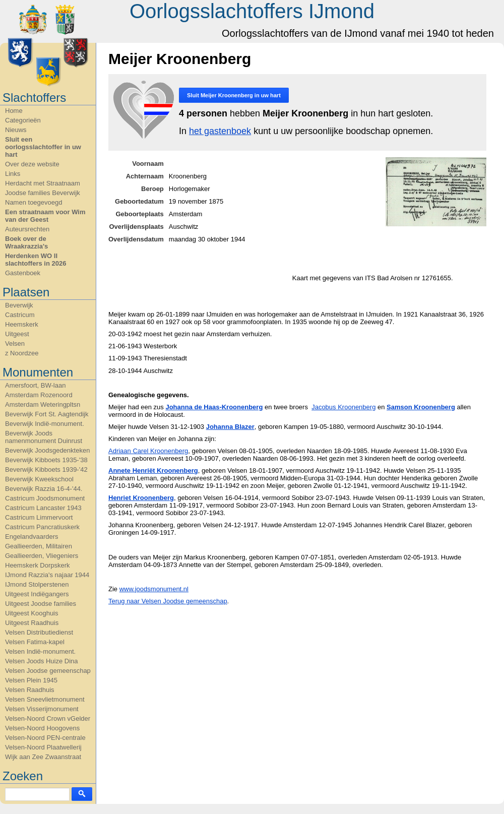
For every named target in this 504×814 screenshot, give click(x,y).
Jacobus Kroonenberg (343, 407)
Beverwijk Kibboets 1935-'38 (46, 460)
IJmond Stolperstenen (37, 584)
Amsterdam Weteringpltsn (43, 404)
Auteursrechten (27, 229)
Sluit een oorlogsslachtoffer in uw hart (43, 147)
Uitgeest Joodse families (41, 604)
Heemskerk (22, 324)
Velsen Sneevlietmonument (45, 699)
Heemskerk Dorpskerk (38, 565)
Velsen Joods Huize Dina (42, 661)
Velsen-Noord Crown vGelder (48, 718)
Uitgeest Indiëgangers (37, 594)
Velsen (15, 343)
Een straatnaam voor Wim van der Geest (45, 216)
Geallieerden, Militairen (39, 546)
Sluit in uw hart (234, 95)
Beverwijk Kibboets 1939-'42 (46, 469)
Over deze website (32, 164)
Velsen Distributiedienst (39, 632)
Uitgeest (17, 334)
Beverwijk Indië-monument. (45, 424)
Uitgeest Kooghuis (32, 613)
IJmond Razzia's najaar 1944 (47, 575)
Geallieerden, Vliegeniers (42, 556)
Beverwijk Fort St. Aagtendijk (47, 414)
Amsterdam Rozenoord (39, 395)
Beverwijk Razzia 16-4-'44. (44, 489)
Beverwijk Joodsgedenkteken (47, 450)
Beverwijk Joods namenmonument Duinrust (44, 437)
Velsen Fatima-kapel (35, 642)
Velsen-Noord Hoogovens (42, 728)
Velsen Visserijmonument (42, 709)
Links (13, 174)
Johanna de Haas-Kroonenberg (214, 407)
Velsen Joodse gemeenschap (48, 671)
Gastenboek (23, 273)
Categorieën (23, 120)
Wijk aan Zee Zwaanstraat (43, 757)
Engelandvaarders (32, 537)
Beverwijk (19, 305)
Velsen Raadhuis (30, 690)
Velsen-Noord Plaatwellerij (43, 747)
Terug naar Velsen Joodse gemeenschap (168, 601)
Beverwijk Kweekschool (39, 479)
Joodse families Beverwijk (43, 193)
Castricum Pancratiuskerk (42, 527)
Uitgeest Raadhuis (32, 623)
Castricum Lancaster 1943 (43, 508)
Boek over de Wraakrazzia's (26, 242)
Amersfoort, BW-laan (35, 385)
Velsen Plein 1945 (31, 680)
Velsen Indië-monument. (40, 651)
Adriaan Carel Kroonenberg (148, 451)
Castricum (20, 315)
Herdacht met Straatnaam (43, 183)
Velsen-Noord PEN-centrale (45, 738)
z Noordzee (22, 353)
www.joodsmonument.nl (154, 589)
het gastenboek (220, 131)
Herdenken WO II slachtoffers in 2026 (36, 260)
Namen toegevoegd (34, 202)
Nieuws (16, 130)
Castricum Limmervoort (39, 517)
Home (14, 111)
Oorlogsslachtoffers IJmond (252, 11)
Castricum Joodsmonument (45, 498)
